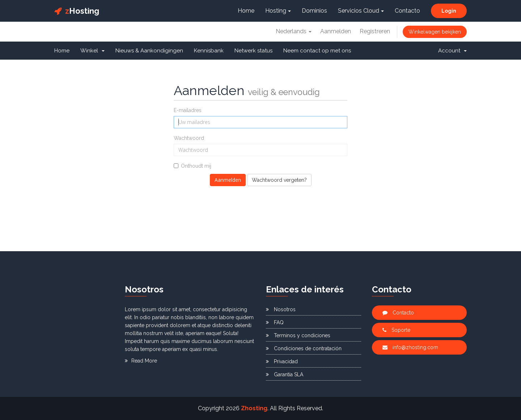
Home (246, 11)
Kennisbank (209, 51)
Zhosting (254, 408)
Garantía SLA (285, 374)
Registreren (375, 31)
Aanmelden (336, 31)
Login (449, 11)
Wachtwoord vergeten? (279, 180)
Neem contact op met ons (317, 51)
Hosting (77, 11)
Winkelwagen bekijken (435, 32)
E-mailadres (188, 110)
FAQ (275, 322)
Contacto (407, 11)
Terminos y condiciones (298, 335)
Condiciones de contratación (304, 348)
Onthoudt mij (192, 166)
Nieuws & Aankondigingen (149, 51)
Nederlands (294, 31)
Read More (141, 361)
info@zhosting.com (410, 347)
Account (452, 51)
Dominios (314, 11)
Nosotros (281, 309)
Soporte (396, 330)
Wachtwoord (189, 138)
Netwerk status (253, 51)
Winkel (92, 51)
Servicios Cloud (361, 11)
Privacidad (282, 361)
